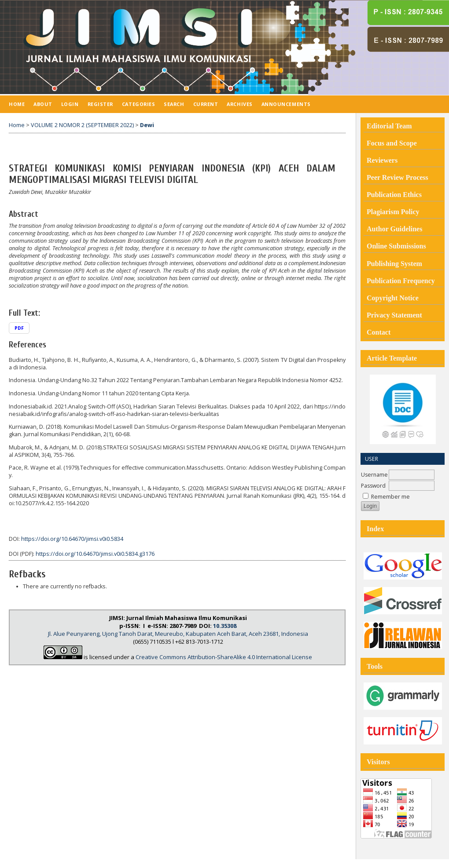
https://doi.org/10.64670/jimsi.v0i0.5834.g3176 (95, 554)
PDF (19, 328)
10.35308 (225, 626)
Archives (239, 104)
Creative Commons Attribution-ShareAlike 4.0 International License (224, 657)
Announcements (286, 104)
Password (373, 486)
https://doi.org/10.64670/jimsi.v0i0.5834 (72, 539)
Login (70, 104)
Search (174, 104)
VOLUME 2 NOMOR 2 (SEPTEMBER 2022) (82, 125)
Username (374, 475)
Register (100, 104)
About (43, 104)
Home (17, 104)
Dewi (147, 125)
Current (206, 104)
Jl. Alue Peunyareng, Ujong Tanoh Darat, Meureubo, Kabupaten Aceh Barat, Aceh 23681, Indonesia (178, 634)
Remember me (390, 497)
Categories (138, 104)
